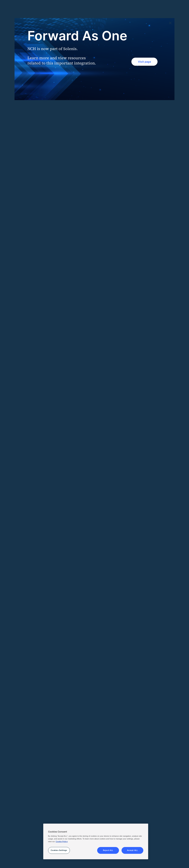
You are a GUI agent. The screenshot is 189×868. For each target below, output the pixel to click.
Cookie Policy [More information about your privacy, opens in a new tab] (62, 842)
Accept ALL (132, 850)
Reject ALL (108, 850)
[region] (96, 842)
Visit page (144, 62)
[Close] (170, 23)
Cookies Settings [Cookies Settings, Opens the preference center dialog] (59, 850)
